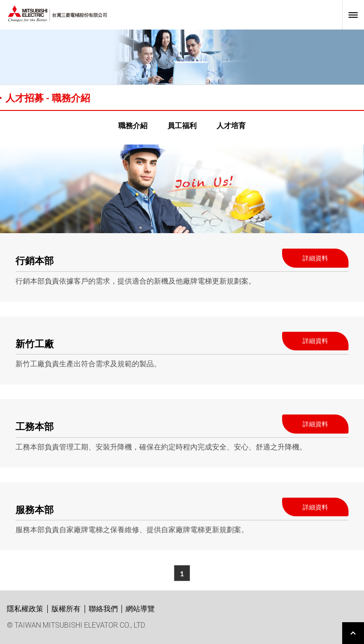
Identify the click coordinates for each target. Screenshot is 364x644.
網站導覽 (140, 609)
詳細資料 (315, 258)
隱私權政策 (25, 609)
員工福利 (182, 125)
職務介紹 (133, 125)
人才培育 (231, 125)
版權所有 (66, 609)
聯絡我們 (103, 609)
